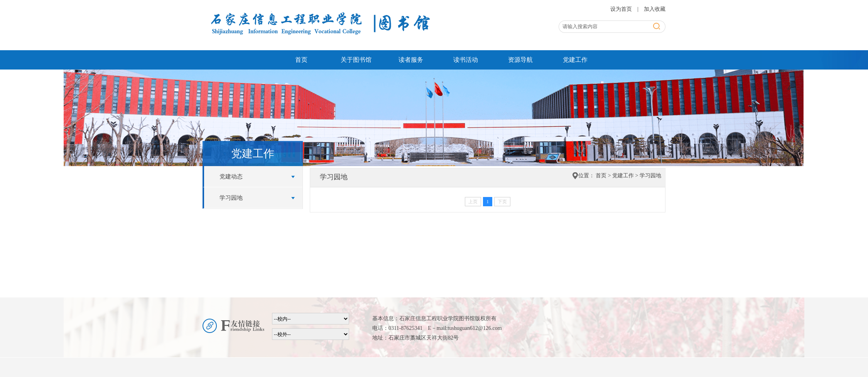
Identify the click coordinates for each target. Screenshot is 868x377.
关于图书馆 (356, 60)
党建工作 (575, 60)
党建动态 (231, 177)
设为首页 (622, 9)
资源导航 (520, 60)
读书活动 (466, 60)
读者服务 (411, 60)
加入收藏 (655, 9)
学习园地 (231, 198)
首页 (301, 60)
